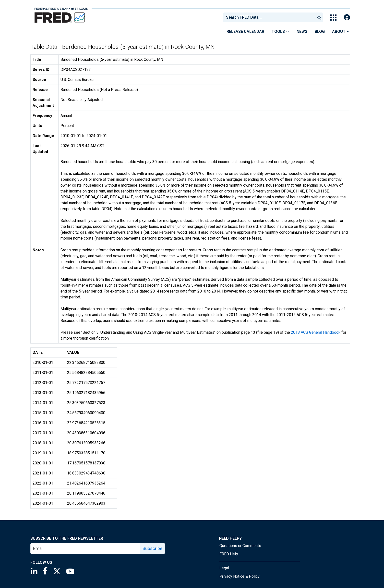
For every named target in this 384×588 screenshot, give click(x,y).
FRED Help (229, 554)
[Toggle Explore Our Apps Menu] (333, 18)
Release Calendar (245, 32)
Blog (320, 32)
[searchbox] (270, 17)
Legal (224, 568)
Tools (280, 32)
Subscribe (152, 548)
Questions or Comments (240, 546)
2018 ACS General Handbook (316, 332)
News (302, 32)
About (341, 32)
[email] (85, 549)
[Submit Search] (319, 17)
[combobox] (269, 17)
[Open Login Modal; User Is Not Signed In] (347, 18)
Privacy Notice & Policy (240, 576)
